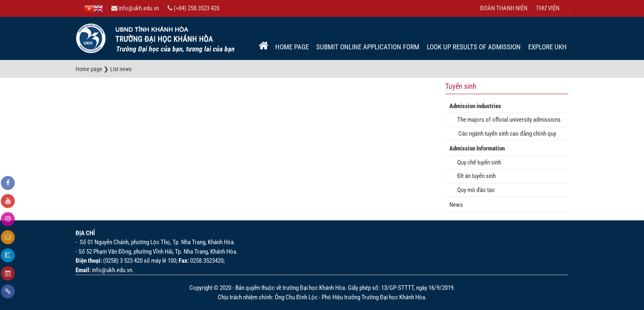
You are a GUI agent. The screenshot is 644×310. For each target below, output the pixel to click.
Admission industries (475, 106)
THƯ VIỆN (548, 8)
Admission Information (477, 148)
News (456, 205)
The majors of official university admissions (507, 120)
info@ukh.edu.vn (135, 8)
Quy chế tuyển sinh (477, 162)
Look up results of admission (474, 47)
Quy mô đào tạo (474, 190)
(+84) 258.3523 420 (193, 8)
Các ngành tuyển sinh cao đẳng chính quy (505, 134)
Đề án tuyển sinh (475, 176)
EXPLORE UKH (547, 47)
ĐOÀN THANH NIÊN (504, 8)
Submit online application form (368, 47)
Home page (292, 47)
